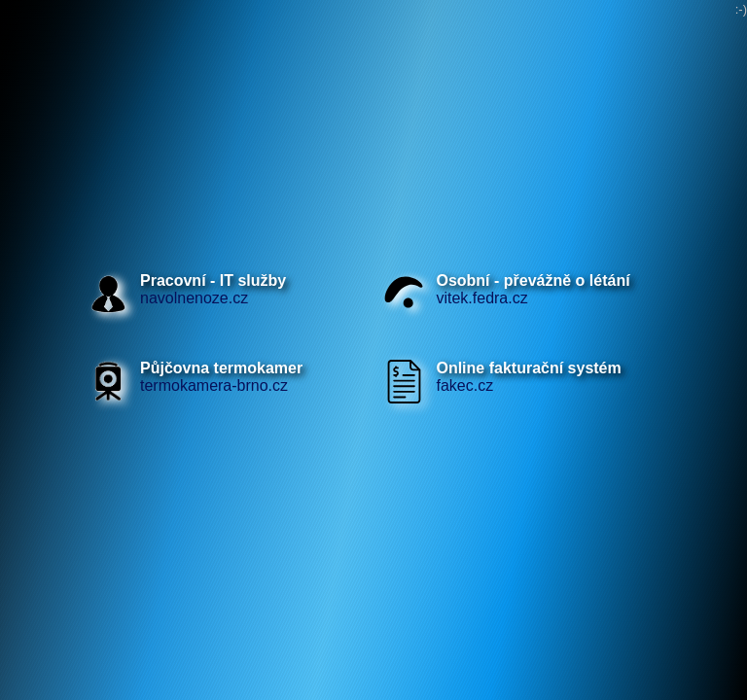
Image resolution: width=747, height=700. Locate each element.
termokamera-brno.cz (221, 377)
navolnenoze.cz (213, 289)
